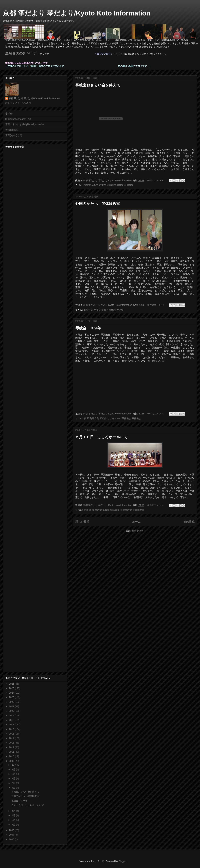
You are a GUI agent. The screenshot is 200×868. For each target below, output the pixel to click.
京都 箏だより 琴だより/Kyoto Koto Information (76, 13)
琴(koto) (9, 130)
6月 (14, 783)
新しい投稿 (82, 522)
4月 (14, 811)
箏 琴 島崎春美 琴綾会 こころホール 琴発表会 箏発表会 (112, 418)
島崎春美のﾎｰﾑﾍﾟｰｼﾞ (21, 53)
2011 (12, 752)
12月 (14, 765)
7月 (14, 778)
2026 (12, 684)
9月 (14, 769)
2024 (12, 693)
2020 (12, 711)
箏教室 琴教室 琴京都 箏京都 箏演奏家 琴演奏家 (109, 185)
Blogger (122, 861)
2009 (12, 761)
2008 (12, 830)
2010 (12, 756)
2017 (12, 725)
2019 (12, 716)
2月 (14, 820)
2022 (12, 702)
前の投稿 (189, 522)
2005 (12, 839)
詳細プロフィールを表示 (18, 103)
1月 (14, 825)
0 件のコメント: (156, 180)
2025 (12, 688)
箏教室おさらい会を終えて (98, 85)
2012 (12, 747)
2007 (12, 835)
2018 (12, 720)
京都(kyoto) (11, 135)
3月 (14, 815)
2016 (12, 729)
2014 (12, 738)
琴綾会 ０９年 (88, 328)
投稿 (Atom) (138, 531)
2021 (12, 706)
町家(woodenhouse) (16, 119)
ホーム (136, 522)
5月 (14, 788)
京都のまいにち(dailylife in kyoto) (22, 124)
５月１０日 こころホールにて (102, 437)
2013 (12, 743)
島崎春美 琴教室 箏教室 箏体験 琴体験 (104, 310)
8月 (14, 774)
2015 (12, 734)
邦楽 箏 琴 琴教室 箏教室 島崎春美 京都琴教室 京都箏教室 (114, 510)
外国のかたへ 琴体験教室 (98, 204)
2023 (12, 697)
